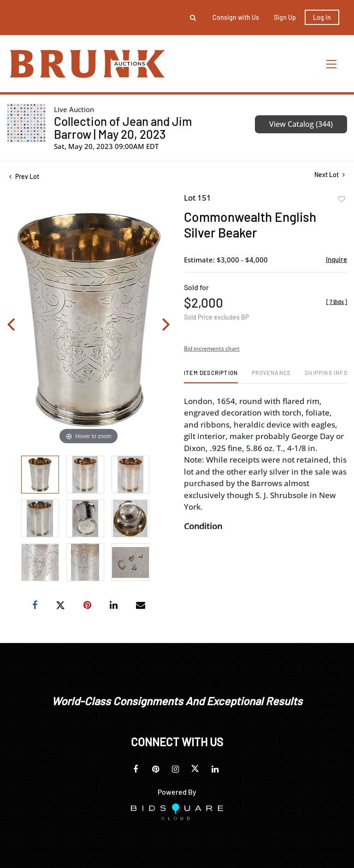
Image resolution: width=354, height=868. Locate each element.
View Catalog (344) (301, 124)
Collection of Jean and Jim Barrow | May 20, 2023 (123, 128)
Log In (322, 17)
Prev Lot (24, 176)
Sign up (285, 17)
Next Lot (330, 175)
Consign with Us (236, 17)
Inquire (336, 259)
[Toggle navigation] (332, 64)
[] (337, 302)
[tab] (211, 376)
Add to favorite (342, 199)
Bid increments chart (212, 348)
